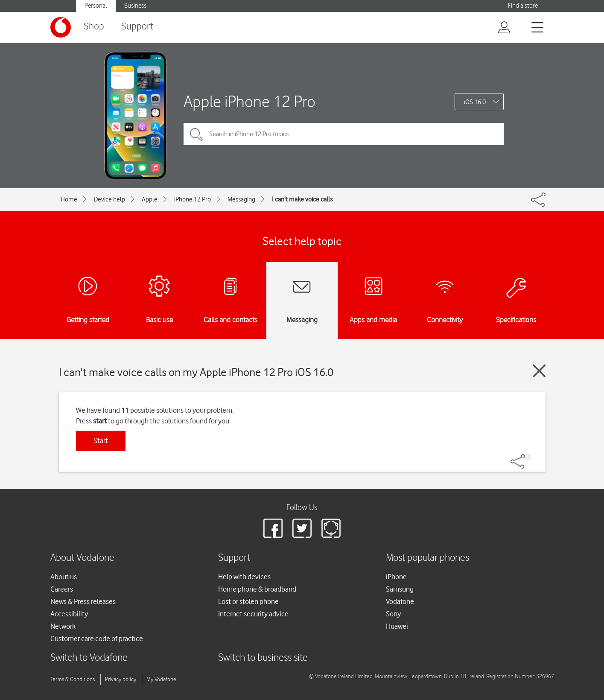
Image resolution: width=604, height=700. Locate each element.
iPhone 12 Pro (193, 199)
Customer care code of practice (97, 639)
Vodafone (400, 601)
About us (64, 577)
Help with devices (244, 577)
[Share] (528, 457)
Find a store (523, 6)
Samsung (400, 589)
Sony (393, 614)
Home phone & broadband (257, 589)
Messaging (241, 199)
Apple (150, 199)
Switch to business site (263, 658)
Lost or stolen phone (248, 601)
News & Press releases (83, 601)
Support (137, 27)
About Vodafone (82, 558)
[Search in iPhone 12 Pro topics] (344, 134)
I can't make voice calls (302, 199)
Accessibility (69, 614)
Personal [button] (96, 6)
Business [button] (135, 6)
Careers (62, 589)
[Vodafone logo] (61, 27)
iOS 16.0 (475, 102)
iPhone (396, 577)
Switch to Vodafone (89, 658)
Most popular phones (427, 558)
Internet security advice (253, 614)
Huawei (397, 626)
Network (63, 626)
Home (69, 199)
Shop (94, 27)
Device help (109, 199)
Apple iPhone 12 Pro (249, 101)
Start (101, 440)
